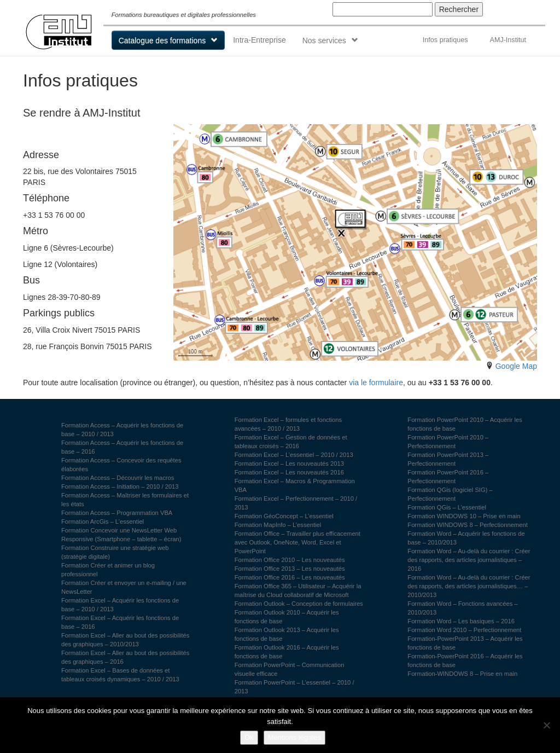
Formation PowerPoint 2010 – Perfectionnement (448, 442)
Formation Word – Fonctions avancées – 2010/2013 (462, 608)
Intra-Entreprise (259, 40)
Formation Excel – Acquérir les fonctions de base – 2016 (120, 622)
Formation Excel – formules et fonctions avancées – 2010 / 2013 (288, 424)
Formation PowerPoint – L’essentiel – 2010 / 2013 (294, 687)
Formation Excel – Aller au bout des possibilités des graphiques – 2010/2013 (125, 640)
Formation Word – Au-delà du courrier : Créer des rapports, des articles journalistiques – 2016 (469, 560)
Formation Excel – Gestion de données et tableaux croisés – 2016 (291, 442)
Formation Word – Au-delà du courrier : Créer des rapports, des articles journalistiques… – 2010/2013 (469, 586)
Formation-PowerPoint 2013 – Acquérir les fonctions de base (465, 643)
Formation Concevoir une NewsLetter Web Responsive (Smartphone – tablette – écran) (121, 535)
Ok (249, 737)
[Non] (546, 725)
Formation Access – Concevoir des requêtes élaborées (121, 465)
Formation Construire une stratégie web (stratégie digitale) (115, 552)
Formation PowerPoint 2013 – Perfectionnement (448, 459)
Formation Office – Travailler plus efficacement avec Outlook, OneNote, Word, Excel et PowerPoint (297, 542)
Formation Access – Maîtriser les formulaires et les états (125, 500)
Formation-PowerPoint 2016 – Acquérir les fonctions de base (465, 661)
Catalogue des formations (162, 40)
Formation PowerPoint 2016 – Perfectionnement (448, 477)
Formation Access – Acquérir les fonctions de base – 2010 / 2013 (122, 430)
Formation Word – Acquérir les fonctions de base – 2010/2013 (466, 538)
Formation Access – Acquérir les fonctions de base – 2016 (122, 447)
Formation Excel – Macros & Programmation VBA (295, 485)
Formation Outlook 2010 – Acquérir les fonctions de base (287, 617)
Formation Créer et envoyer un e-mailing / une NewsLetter (124, 587)
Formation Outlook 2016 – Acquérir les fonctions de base (287, 652)
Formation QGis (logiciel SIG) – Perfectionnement (450, 494)
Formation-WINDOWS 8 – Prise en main (462, 674)
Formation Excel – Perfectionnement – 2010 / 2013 (296, 503)
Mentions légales (295, 737)
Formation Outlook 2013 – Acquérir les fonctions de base (287, 634)
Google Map (516, 366)
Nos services (324, 40)
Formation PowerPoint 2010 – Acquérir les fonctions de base (465, 424)
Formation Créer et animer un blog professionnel (108, 570)
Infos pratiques (445, 40)
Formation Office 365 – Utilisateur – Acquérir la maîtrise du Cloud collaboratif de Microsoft (298, 590)
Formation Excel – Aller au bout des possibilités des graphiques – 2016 (125, 657)
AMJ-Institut (507, 40)
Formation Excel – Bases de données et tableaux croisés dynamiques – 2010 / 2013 (120, 675)
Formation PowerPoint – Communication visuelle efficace (290, 669)
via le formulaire (376, 383)
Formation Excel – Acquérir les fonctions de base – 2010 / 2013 (120, 605)
